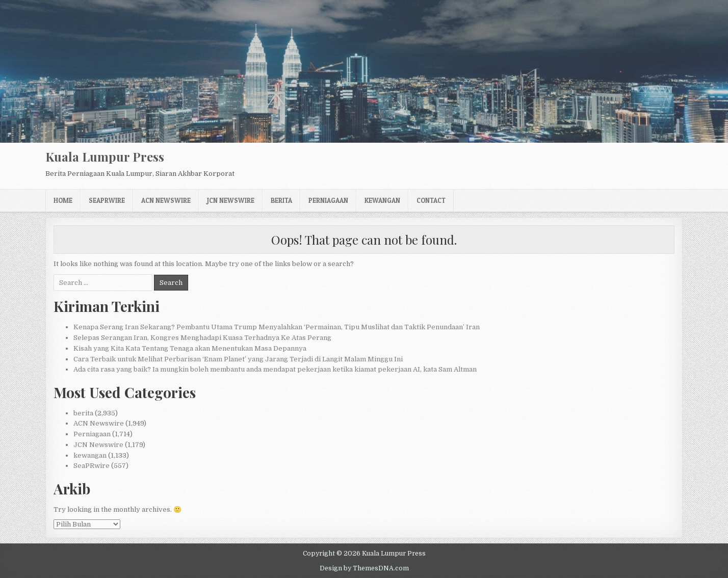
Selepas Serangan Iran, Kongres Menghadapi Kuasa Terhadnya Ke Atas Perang (202, 338)
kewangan (382, 200)
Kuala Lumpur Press (105, 156)
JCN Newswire (231, 200)
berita (281, 200)
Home (63, 200)
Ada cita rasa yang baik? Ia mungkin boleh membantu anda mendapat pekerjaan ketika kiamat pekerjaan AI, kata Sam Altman (275, 369)
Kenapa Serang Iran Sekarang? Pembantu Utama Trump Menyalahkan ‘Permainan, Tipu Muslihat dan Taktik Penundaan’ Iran (277, 327)
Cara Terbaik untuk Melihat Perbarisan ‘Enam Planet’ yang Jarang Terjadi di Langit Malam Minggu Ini (238, 359)
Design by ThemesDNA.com (364, 568)
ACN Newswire (166, 200)
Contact (431, 200)
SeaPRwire (107, 200)
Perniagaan (328, 200)
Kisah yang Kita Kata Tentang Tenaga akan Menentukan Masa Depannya (190, 348)
